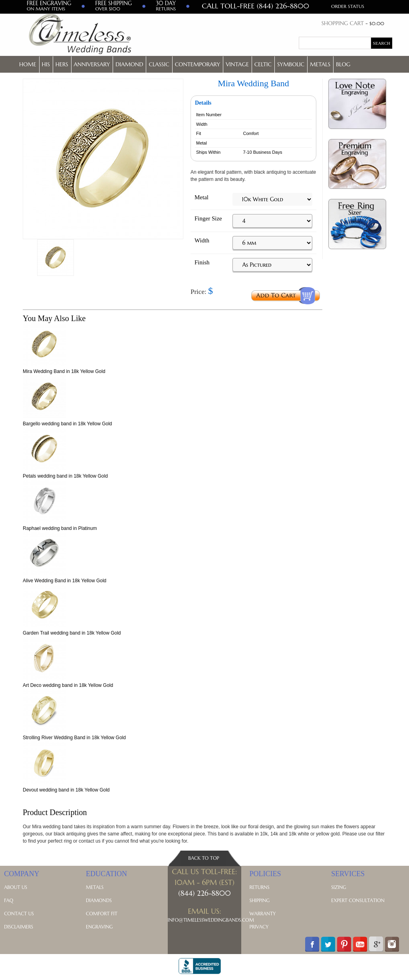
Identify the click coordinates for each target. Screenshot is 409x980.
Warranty (263, 914)
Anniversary (92, 64)
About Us (16, 887)
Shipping (260, 900)
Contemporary (198, 64)
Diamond (129, 64)
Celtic (263, 64)
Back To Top (204, 858)
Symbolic (291, 64)
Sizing (339, 887)
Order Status (348, 6)
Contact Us (19, 914)
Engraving (99, 927)
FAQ (9, 900)
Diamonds (99, 900)
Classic (159, 64)
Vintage (237, 64)
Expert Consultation (358, 900)
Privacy (259, 927)
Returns (260, 887)
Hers (62, 64)
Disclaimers (19, 927)
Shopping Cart (343, 23)
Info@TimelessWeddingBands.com (211, 920)
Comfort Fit (102, 914)
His (46, 64)
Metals (320, 64)
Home (28, 64)
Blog (343, 64)
